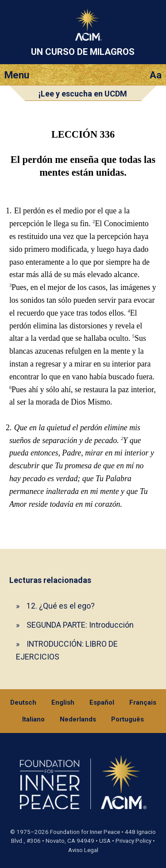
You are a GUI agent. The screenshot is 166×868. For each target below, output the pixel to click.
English (63, 702)
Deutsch (23, 702)
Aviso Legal (83, 850)
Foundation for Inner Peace (85, 832)
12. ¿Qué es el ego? (61, 606)
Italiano (33, 719)
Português (127, 719)
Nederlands (78, 719)
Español (102, 702)
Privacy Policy (133, 841)
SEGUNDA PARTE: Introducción (80, 625)
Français (143, 702)
